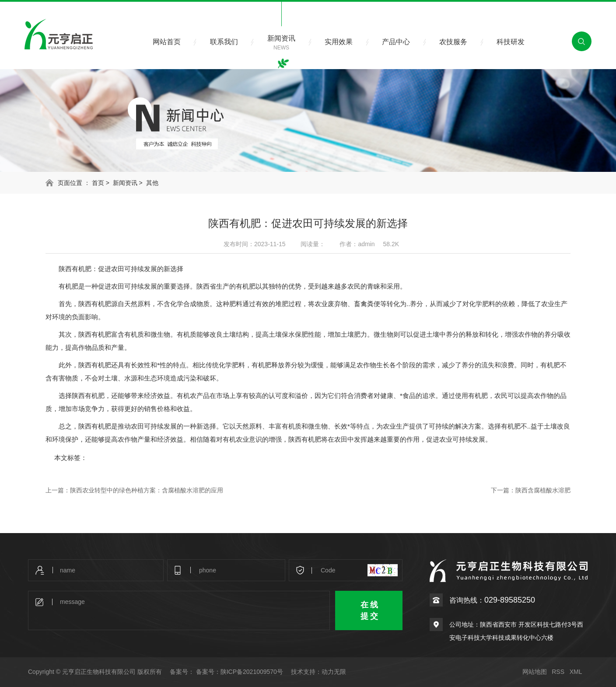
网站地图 (535, 672)
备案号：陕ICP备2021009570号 (240, 672)
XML (576, 672)
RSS (558, 672)
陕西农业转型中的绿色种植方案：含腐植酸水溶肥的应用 (147, 490)
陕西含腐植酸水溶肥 (543, 490)
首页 (98, 183)
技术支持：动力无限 (318, 672)
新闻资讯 (125, 183)
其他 (152, 183)
